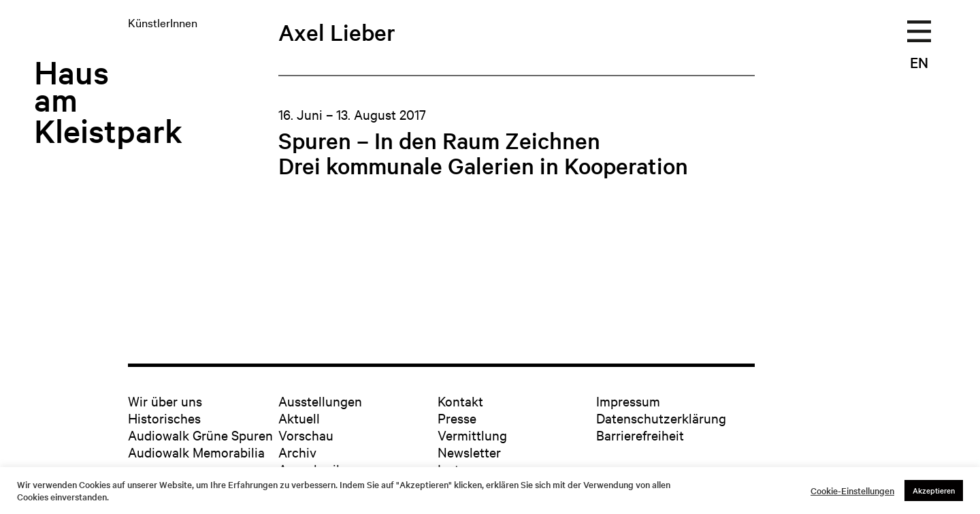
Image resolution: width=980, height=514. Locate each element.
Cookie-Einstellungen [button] (852, 491)
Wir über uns (165, 401)
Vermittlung (472, 435)
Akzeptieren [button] (934, 490)
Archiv (297, 452)
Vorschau (306, 435)
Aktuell (299, 418)
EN (919, 62)
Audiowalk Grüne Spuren (200, 435)
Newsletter (469, 452)
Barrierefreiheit (640, 435)
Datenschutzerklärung (661, 418)
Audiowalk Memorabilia (196, 452)
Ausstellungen (320, 401)
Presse (457, 418)
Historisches (164, 418)
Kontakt (460, 401)
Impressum (628, 401)
